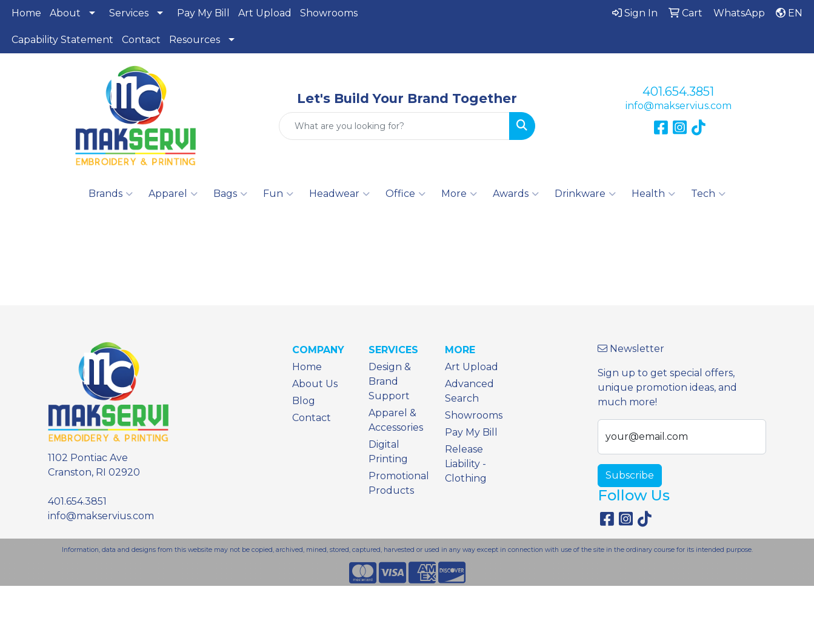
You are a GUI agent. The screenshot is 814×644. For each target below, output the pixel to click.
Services (129, 13)
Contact (141, 40)
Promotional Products (399, 483)
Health (653, 194)
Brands (111, 194)
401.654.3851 (678, 91)
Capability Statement (62, 40)
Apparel (173, 194)
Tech (708, 194)
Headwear (339, 194)
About (65, 13)
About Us (315, 384)
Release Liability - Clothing (466, 464)
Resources (195, 40)
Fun (278, 194)
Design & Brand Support (390, 381)
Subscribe (630, 475)
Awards (516, 194)
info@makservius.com (679, 106)
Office (405, 194)
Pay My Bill (203, 13)
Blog (304, 401)
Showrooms (329, 13)
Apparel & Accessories (396, 420)
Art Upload (265, 13)
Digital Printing (388, 452)
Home (26, 13)
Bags (230, 194)
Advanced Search (469, 391)
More (459, 194)
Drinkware (585, 194)
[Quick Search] (395, 126)
